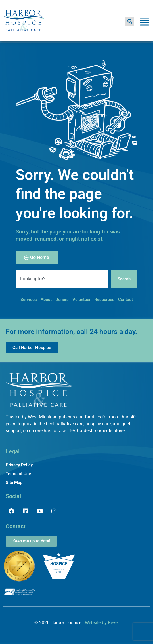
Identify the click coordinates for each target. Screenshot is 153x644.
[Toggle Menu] (144, 23)
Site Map (14, 483)
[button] (130, 21)
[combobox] (62, 279)
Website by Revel (102, 623)
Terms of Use (18, 474)
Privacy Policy (19, 465)
